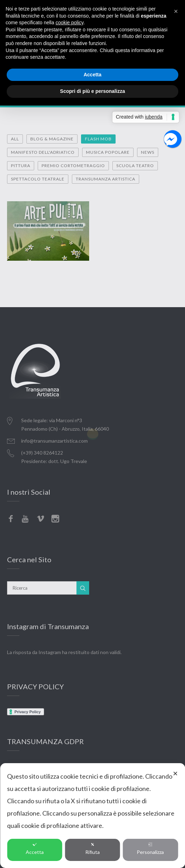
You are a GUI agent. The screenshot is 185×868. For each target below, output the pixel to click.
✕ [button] (175, 773)
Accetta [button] (35, 849)
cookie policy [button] (70, 23)
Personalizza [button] (150, 849)
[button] (176, 11)
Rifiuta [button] (92, 849)
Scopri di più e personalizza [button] (92, 91)
